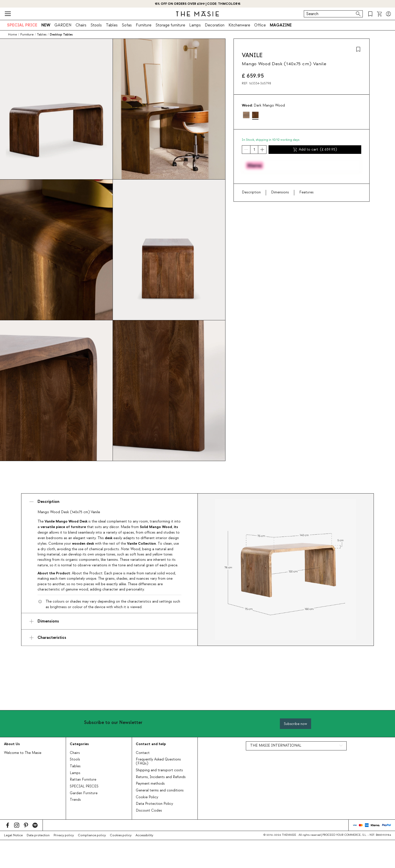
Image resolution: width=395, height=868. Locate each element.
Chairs (81, 25)
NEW (46, 25)
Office (260, 25)
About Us (12, 744)
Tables (112, 25)
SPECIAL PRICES (84, 786)
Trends (75, 800)
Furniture (144, 25)
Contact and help (151, 744)
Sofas (127, 25)
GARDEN (63, 25)
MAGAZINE (281, 25)
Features (306, 192)
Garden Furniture (84, 793)
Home (12, 34)
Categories (79, 744)
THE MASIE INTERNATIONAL (276, 746)
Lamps (195, 25)
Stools (96, 25)
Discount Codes (149, 811)
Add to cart (315, 150)
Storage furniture (170, 25)
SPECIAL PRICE (22, 25)
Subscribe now (295, 724)
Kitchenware (239, 25)
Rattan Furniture (83, 780)
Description (251, 192)
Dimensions (280, 192)
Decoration (215, 25)
